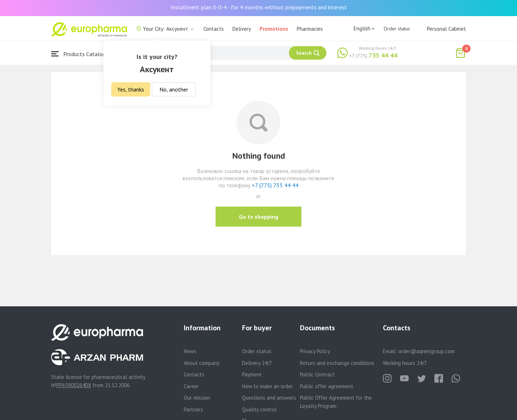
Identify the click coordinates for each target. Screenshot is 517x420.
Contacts (214, 29)
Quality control (259, 409)
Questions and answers (269, 398)
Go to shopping (258, 217)
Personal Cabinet (446, 29)
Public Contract (317, 374)
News (190, 351)
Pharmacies (310, 29)
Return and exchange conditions (337, 363)
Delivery (242, 29)
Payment (252, 374)
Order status (397, 29)
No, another (174, 89)
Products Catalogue (81, 54)
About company (202, 363)
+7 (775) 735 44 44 (275, 185)
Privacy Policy (315, 351)
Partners (193, 409)
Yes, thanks (131, 89)
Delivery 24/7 (257, 363)
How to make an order (267, 386)
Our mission (197, 398)
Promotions (274, 29)
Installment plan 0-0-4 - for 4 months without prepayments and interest (259, 7)
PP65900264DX (74, 385)
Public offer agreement (327, 386)
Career (191, 386)
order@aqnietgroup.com (426, 351)
